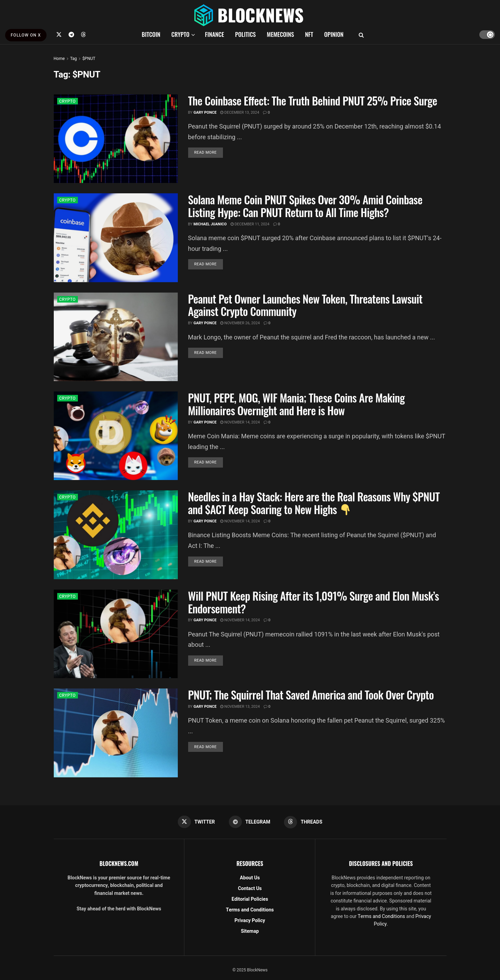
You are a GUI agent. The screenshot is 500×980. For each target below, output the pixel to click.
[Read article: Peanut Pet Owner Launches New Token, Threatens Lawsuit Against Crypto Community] (116, 337)
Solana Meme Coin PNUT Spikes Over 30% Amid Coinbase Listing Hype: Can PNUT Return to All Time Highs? (305, 206)
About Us (250, 878)
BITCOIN (151, 34)
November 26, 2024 (240, 323)
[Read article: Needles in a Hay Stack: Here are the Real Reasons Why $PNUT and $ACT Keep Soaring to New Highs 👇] (116, 535)
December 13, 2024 (240, 113)
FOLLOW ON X (26, 35)
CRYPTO (180, 34)
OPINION (334, 34)
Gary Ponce (205, 113)
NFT (309, 34)
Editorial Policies (250, 899)
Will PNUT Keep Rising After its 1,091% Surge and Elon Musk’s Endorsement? (314, 602)
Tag (73, 59)
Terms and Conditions (250, 910)
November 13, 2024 (240, 707)
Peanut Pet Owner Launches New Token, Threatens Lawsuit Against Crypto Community (305, 305)
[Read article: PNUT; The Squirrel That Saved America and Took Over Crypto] (116, 733)
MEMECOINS (280, 34)
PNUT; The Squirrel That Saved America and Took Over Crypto (311, 695)
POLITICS (245, 34)
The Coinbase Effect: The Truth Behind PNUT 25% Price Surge (313, 100)
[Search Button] (361, 34)
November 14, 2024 (240, 422)
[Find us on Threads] (83, 34)
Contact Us (250, 889)
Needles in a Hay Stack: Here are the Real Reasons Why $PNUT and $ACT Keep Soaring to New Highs (314, 503)
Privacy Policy (250, 921)
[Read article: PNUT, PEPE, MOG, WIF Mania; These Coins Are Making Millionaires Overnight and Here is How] (116, 436)
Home (59, 59)
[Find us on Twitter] (59, 34)
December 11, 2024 (250, 224)
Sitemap (250, 931)
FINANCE (215, 34)
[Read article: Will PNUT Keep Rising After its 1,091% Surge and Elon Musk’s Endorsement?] (116, 634)
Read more (209, 152)
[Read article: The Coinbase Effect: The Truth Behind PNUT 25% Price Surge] (116, 139)
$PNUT (89, 59)
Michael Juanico (210, 224)
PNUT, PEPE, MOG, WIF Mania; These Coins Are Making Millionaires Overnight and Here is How (297, 404)
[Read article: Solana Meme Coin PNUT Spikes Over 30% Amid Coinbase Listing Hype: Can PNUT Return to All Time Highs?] (116, 238)
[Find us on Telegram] (71, 34)
